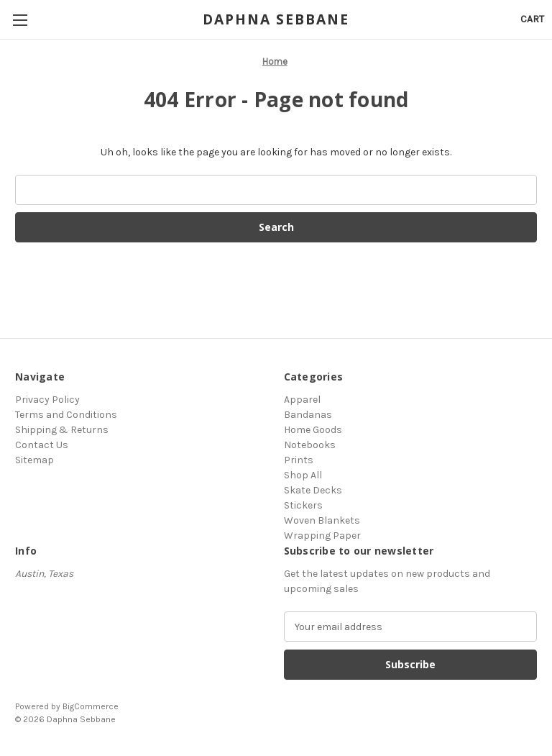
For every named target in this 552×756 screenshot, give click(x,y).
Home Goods (313, 430)
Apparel (302, 400)
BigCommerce (91, 706)
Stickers (303, 505)
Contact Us (42, 445)
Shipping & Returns (62, 430)
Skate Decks (313, 490)
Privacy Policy (47, 400)
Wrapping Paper (322, 536)
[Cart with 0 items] (532, 19)
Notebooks (310, 445)
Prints (299, 460)
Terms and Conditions (66, 415)
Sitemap (34, 460)
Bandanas (308, 415)
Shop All (303, 475)
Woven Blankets (322, 520)
